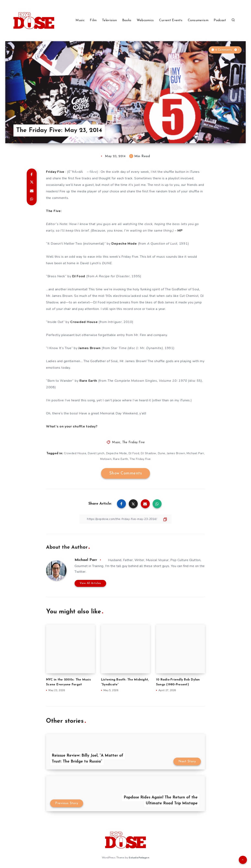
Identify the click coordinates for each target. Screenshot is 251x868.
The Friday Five (134, 442)
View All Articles (90, 583)
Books (127, 20)
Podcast (220, 20)
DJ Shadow (149, 453)
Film (93, 20)
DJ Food (134, 453)
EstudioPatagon (139, 858)
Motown (106, 459)
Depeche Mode (117, 453)
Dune (162, 453)
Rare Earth (121, 459)
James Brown (176, 453)
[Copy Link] (125, 519)
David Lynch (96, 453)
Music (80, 20)
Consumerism (198, 20)
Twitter (80, 572)
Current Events (171, 20)
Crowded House (75, 453)
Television (109, 20)
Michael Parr (195, 453)
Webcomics (145, 20)
